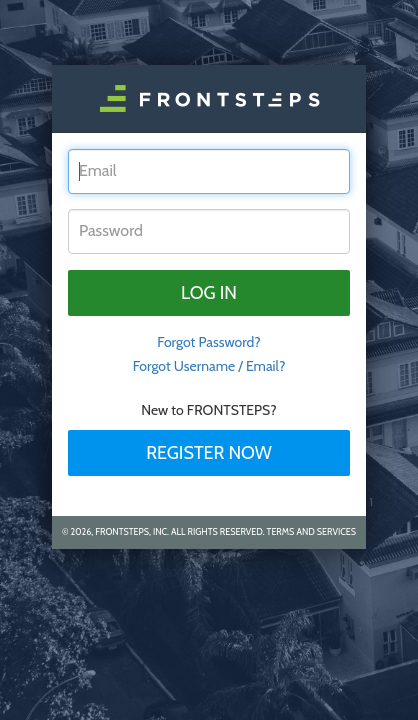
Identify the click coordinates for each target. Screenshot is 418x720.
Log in (209, 293)
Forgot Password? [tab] (209, 342)
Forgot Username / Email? (209, 366)
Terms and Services (311, 531)
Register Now (209, 453)
